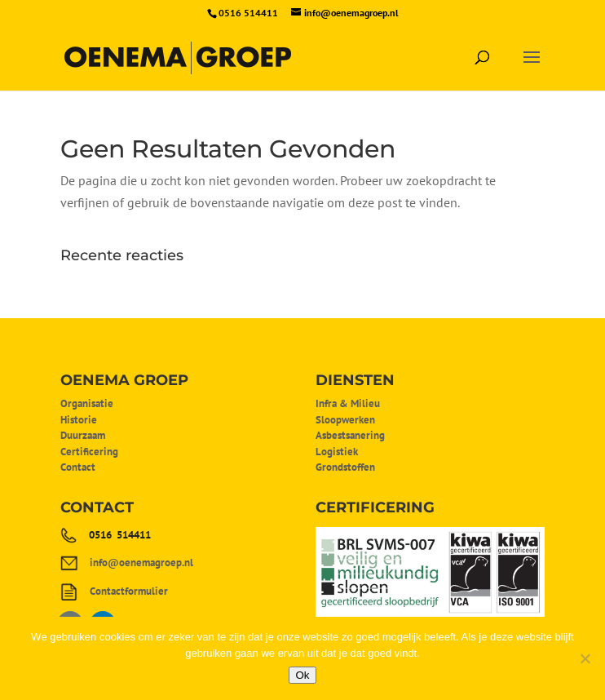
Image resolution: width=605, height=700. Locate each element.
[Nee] (585, 658)
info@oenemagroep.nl (141, 563)
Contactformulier (129, 591)
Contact (78, 467)
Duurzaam (83, 435)
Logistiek (337, 452)
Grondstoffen (345, 467)
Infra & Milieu (348, 403)
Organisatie (87, 403)
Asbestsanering (350, 435)
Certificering (89, 452)
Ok (302, 675)
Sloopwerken (345, 420)
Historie (79, 420)
